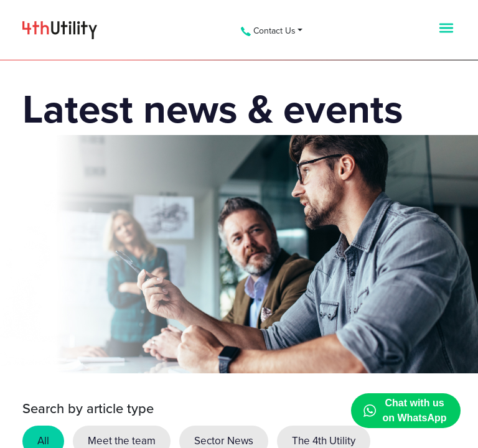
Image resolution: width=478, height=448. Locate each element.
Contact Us (268, 31)
